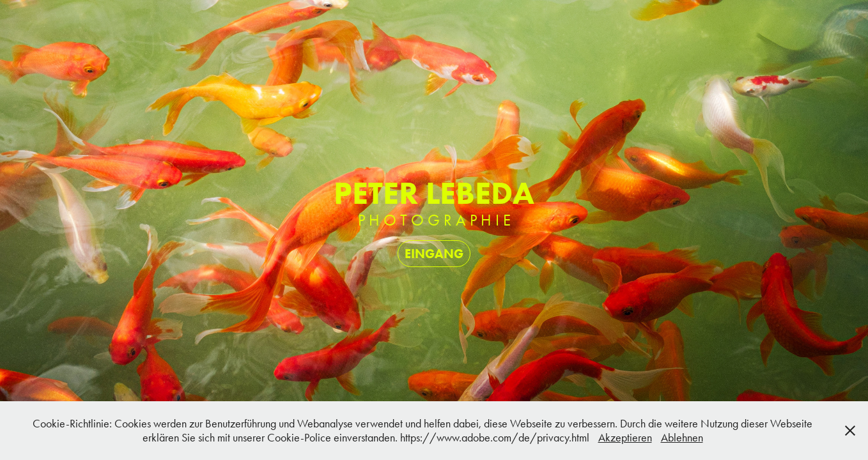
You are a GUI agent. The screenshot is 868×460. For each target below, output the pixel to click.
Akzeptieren (625, 438)
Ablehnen (682, 438)
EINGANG (434, 254)
